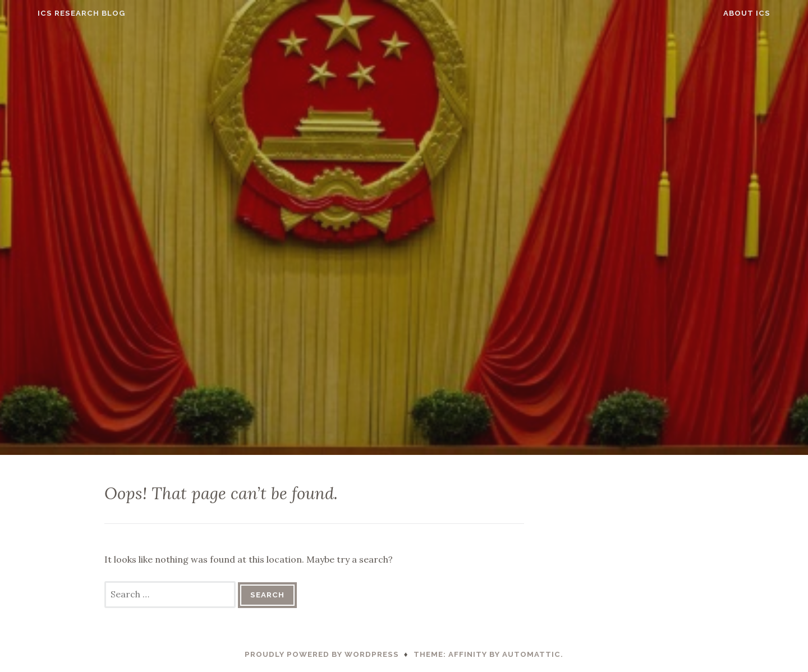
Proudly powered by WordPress (322, 654)
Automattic (531, 654)
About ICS (770, 13)
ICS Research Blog (58, 13)
